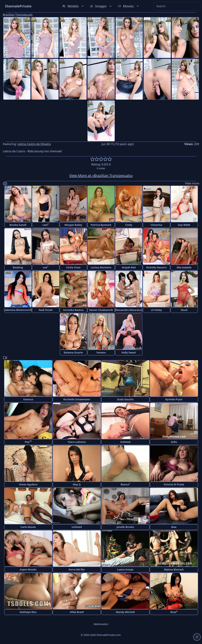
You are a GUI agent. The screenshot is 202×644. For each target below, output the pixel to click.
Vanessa (28, 399)
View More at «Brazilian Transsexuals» (101, 175)
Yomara (101, 352)
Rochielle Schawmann (77, 399)
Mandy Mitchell (125, 612)
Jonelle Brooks (125, 527)
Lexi (46, 225)
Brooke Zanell (18, 225)
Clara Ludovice (77, 442)
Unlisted (125, 442)
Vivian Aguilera (28, 484)
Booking (18, 267)
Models (73, 6)
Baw (174, 527)
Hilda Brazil (77, 612)
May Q (77, 484)
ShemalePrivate (18, 6)
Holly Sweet (129, 352)
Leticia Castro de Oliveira (34, 144)
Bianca (125, 484)
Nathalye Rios (28, 612)
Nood (184, 310)
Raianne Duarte (73, 352)
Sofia (174, 442)
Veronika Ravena (73, 310)
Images (101, 6)
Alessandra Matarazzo (129, 310)
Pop (28, 442)
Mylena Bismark (174, 569)
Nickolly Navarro (156, 267)
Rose (174, 612)
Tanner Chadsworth (101, 310)
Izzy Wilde (184, 225)
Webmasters (101, 624)
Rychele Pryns (174, 399)
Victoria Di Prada (174, 484)
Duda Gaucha (125, 399)
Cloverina (156, 225)
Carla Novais (28, 527)
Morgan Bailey (73, 225)
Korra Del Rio (77, 569)
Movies (129, 6)
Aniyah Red (129, 267)
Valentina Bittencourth (18, 310)
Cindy (129, 225)
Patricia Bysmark (101, 225)
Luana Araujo (125, 569)
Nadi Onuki (46, 310)
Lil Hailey (156, 310)
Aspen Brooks (28, 569)
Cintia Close (73, 267)
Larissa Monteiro (101, 267)
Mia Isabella (184, 267)
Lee (46, 267)
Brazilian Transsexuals (18, 15)
